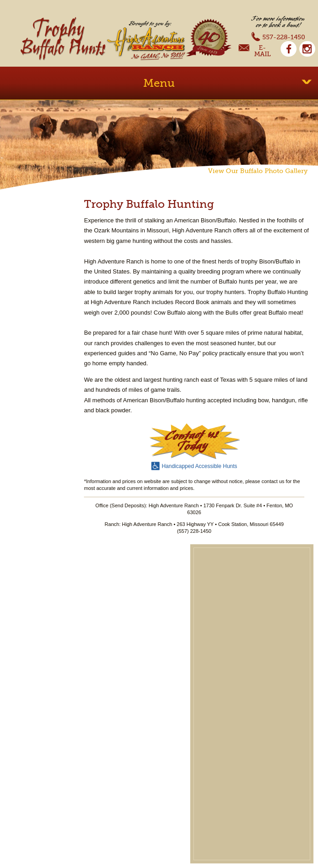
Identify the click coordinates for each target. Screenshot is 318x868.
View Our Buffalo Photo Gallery (258, 171)
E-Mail (255, 51)
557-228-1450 (278, 36)
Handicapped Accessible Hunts (194, 465)
